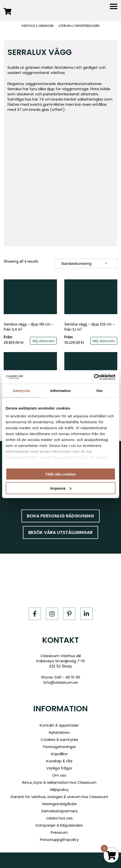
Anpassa (61, 488)
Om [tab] (99, 391)
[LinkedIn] (86, 614)
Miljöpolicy (59, 790)
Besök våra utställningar (60, 532)
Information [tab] (61, 391)
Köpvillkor (59, 754)
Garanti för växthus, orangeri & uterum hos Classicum (59, 797)
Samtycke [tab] (22, 391)
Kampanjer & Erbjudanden (59, 825)
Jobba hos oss (59, 818)
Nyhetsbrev (59, 732)
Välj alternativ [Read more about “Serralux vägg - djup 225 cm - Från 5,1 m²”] (104, 341)
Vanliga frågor (59, 768)
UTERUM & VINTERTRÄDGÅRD (79, 26)
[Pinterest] (69, 614)
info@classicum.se (61, 682)
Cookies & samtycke (59, 740)
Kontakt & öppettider (59, 725)
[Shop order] (86, 264)
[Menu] (114, 7)
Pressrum (59, 832)
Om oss (59, 775)
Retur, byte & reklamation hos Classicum (59, 782)
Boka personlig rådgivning (60, 516)
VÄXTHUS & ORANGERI (37, 26)
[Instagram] (52, 614)
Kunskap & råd (59, 761)
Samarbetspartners (59, 811)
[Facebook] (35, 614)
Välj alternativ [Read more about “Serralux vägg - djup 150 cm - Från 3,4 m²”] (43, 341)
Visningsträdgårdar (59, 804)
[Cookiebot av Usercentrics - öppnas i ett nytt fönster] (94, 377)
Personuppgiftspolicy (59, 840)
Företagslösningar (59, 747)
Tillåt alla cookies (61, 474)
